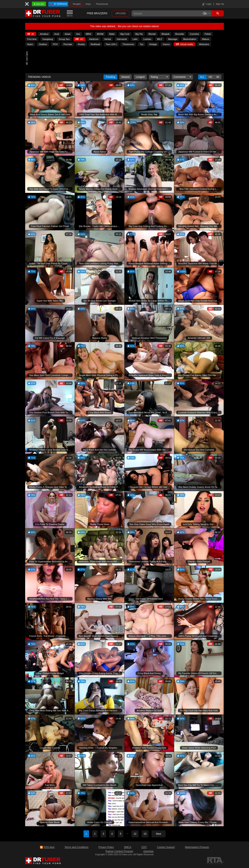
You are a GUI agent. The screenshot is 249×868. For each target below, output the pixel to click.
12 (135, 834)
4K (218, 77)
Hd (210, 77)
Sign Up (220, 4)
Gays (88, 4)
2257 (144, 847)
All (202, 77)
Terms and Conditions (76, 847)
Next (159, 834)
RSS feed (49, 847)
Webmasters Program (197, 847)
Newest (126, 77)
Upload (120, 13)
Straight (77, 4)
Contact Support (166, 847)
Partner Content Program (119, 851)
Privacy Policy (106, 847)
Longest (140, 77)
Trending (110, 77)
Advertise (148, 851)
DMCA (127, 847)
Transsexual (102, 4)
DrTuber (43, 13)
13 (145, 834)
